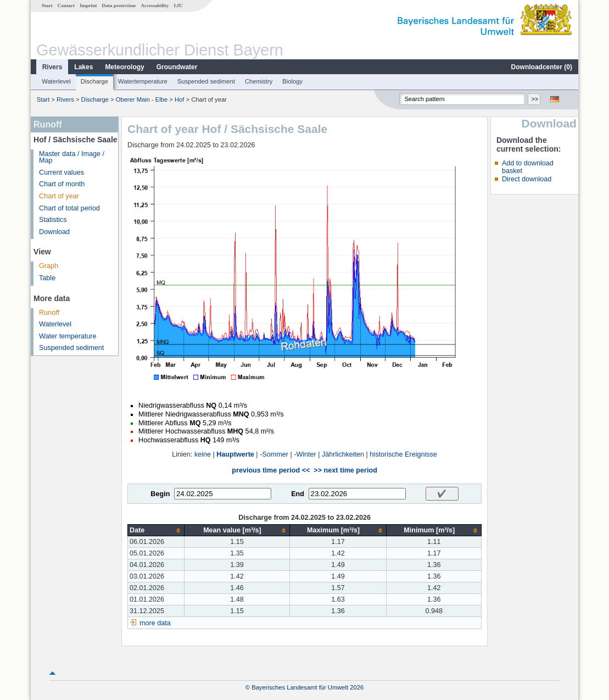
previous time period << (271, 470)
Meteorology (124, 67)
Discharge (94, 81)
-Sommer (274, 454)
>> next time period (345, 470)
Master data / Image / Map (72, 157)
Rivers (52, 67)
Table (47, 278)
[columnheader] (156, 530)
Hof (179, 99)
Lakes (83, 67)
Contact (66, 5)
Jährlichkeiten (343, 454)
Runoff (49, 313)
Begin (160, 494)
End (298, 494)
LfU (178, 5)
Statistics (53, 220)
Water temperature (68, 336)
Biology (292, 81)
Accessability (155, 5)
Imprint (88, 5)
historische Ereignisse (403, 454)
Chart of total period (69, 208)
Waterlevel (56, 81)
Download (54, 232)
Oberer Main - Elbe (142, 99)
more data (155, 623)
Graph (49, 266)
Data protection (119, 5)
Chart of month (62, 184)
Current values (62, 173)
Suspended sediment (206, 81)
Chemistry (259, 81)
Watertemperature (143, 81)
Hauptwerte (235, 454)
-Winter (305, 454)
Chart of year (59, 196)
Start (47, 5)
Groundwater (177, 67)
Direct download (527, 179)
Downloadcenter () (542, 67)
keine (203, 454)
